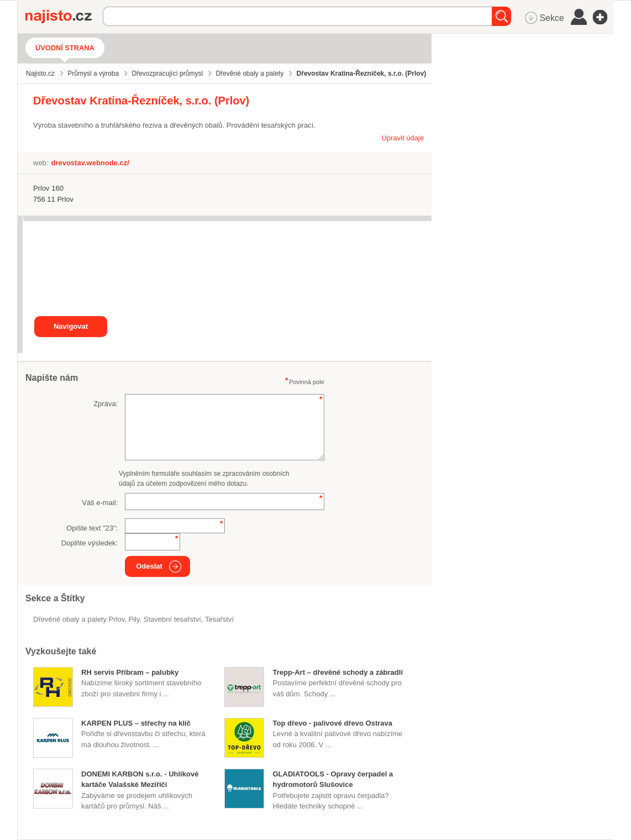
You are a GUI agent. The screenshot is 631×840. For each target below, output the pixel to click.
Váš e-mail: (100, 503)
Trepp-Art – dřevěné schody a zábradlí (338, 672)
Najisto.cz (64, 17)
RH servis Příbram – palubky (130, 672)
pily (134, 619)
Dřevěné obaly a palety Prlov (79, 619)
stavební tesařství (172, 619)
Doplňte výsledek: (90, 543)
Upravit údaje (403, 138)
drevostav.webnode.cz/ (90, 163)
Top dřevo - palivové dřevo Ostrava (332, 723)
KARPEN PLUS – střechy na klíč (136, 723)
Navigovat (71, 326)
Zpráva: (106, 404)
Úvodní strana (65, 48)
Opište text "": (92, 528)
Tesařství (219, 619)
